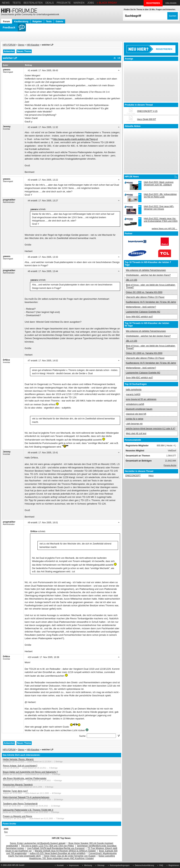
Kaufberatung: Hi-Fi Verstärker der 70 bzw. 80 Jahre (151, 302)
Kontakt (60, 865)
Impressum (74, 865)
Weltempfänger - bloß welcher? (141, 307)
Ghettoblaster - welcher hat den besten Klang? (148, 275)
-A (115, 58)
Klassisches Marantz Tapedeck (18, 785)
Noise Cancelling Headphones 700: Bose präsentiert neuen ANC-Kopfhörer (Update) (72, 857)
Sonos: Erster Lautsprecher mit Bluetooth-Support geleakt (38, 843)
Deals (50, 3)
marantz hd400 (133, 394)
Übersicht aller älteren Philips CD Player (145, 297)
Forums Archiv (170, 465)
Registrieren (174, 865)
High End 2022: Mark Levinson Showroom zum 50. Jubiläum (159, 183)
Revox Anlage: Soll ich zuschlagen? (20, 766)
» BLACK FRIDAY (107, 3)
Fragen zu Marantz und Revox (17, 816)
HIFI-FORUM (9, 45)
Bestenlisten (33, 3)
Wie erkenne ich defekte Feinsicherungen (146, 270)
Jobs (91, 3)
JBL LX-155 (131, 280)
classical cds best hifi (136, 414)
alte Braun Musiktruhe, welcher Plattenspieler (25, 778)
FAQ (161, 865)
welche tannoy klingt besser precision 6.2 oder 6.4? (151, 429)
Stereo (21, 45)
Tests (17, 3)
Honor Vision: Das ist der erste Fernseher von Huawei (70, 856)
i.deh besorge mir (134, 424)
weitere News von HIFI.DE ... (165, 228)
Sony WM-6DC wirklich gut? (139, 317)
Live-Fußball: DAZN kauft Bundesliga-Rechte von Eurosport (56, 848)
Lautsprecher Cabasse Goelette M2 (143, 312)
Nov (6, 832)
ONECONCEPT (133, 476)
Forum (6, 22)
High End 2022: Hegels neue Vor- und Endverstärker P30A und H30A (161, 220)
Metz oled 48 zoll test (136, 433)
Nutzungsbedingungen (120, 865)
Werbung (88, 865)
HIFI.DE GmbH (18, 865)
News (6, 3)
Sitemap (101, 865)
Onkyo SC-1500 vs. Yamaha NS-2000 (144, 292)
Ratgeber (37, 22)
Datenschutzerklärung (144, 865)
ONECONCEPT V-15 (147, 111)
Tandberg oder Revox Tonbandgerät (20, 804)
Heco (151, 476)
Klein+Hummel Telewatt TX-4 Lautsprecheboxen (26, 797)
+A (119, 58)
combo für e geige (135, 419)
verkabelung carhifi (135, 404)
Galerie (59, 22)
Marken (79, 3)
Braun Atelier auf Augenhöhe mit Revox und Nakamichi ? (30, 772)
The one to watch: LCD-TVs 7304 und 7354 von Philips (47, 846)
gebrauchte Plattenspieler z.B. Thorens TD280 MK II (28, 810)
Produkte (64, 3)
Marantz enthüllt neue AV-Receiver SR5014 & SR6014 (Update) (65, 851)
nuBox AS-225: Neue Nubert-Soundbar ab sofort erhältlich (57, 853)
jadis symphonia (134, 390)
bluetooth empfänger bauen (139, 409)
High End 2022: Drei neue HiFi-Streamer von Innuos (159, 208)
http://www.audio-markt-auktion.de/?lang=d (75, 139)
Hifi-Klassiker (33, 45)
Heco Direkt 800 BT (147, 119)
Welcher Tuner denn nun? (15, 791)
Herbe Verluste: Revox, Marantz (18, 759)
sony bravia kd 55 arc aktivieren (141, 399)
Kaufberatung (21, 22)
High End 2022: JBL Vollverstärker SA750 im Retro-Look (160, 196)
